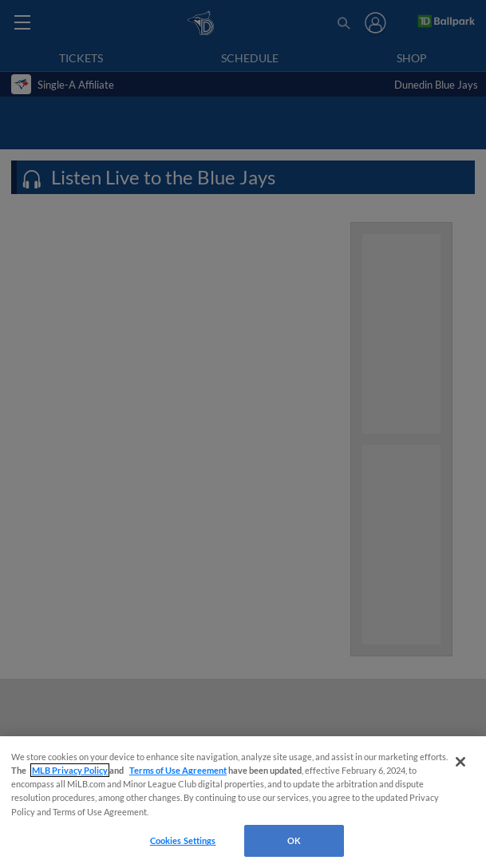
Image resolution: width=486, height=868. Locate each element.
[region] (243, 802)
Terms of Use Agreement (178, 770)
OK (294, 840)
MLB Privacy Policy (70, 770)
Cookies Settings (183, 840)
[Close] (460, 762)
